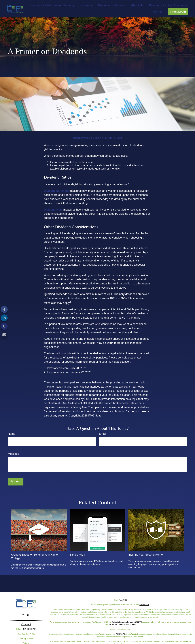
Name (12, 434)
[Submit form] (16, 482)
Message (14, 454)
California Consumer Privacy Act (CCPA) (127, 622)
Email (103, 434)
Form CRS (123, 600)
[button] (51, 5)
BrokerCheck (144, 605)
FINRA (118, 634)
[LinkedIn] (4, 318)
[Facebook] (4, 309)
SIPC (123, 634)
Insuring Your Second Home (146, 555)
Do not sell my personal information (122, 624)
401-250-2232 (29, 629)
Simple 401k (77, 555)
